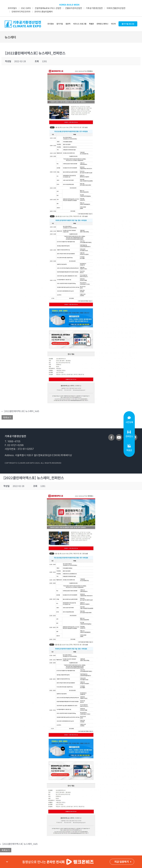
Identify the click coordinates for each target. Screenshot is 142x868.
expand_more (7, 862)
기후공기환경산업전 (94, 8)
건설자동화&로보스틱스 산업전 (48, 8)
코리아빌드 (12, 8)
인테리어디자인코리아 (21, 12)
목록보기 (7, 417)
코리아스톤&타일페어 (43, 12)
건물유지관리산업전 (74, 8)
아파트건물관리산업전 (116, 8)
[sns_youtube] (119, 435)
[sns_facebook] (111, 435)
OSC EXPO (26, 8)
